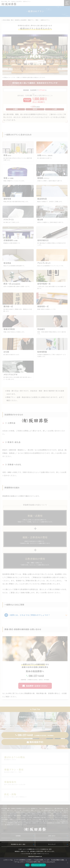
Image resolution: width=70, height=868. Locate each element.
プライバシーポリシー (18, 840)
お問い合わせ (52, 836)
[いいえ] (68, 863)
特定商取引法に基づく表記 (18, 844)
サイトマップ (52, 844)
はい (27, 865)
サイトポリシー (52, 840)
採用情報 (18, 836)
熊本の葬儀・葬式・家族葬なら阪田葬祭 (33, 854)
